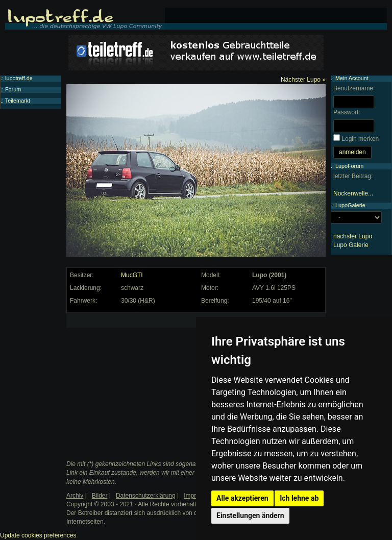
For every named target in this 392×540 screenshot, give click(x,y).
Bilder (100, 496)
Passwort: (347, 112)
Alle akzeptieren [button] (242, 498)
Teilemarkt (18, 101)
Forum (13, 89)
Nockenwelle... (353, 193)
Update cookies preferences (38, 535)
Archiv (75, 496)
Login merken (360, 139)
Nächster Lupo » (303, 80)
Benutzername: (354, 88)
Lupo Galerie (351, 245)
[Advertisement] (146, 380)
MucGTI (132, 275)
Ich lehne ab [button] (299, 498)
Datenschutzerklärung (146, 496)
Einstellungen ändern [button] (250, 516)
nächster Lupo (353, 236)
